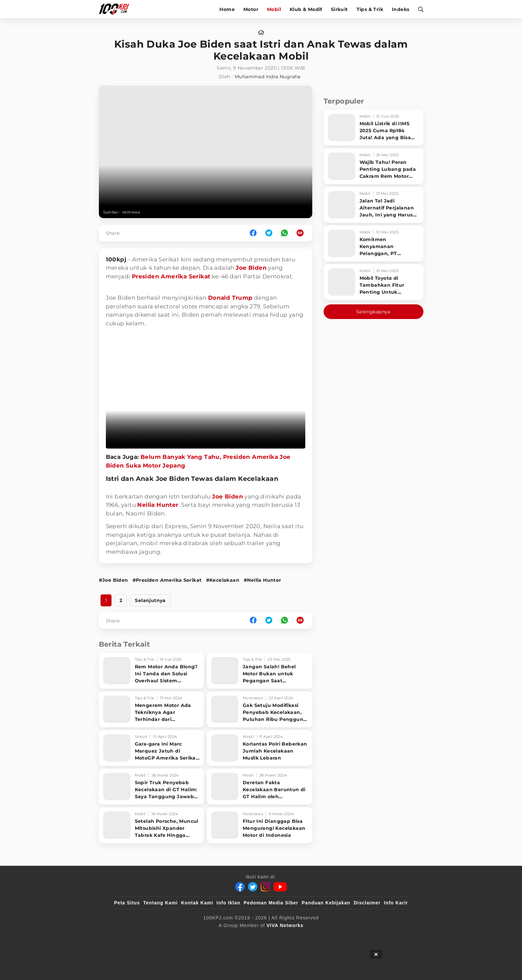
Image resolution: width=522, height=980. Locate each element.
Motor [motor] (251, 9)
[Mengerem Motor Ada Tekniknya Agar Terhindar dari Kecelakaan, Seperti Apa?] (152, 709)
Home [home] (227, 9)
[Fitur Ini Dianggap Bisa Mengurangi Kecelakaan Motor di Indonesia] (260, 825)
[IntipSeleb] (358, 936)
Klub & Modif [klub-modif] (306, 9)
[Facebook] (240, 887)
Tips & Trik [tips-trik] (370, 9)
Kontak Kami (197, 903)
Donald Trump (230, 298)
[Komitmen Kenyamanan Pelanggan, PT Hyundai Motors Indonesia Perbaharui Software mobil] (374, 243)
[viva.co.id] (132, 936)
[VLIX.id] (221, 936)
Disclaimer (367, 903)
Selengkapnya (373, 312)
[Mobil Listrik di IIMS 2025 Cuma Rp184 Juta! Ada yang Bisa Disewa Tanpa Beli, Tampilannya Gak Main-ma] (374, 128)
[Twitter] (253, 887)
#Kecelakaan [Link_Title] (223, 580)
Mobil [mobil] (274, 9)
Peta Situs (127, 903)
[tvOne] (274, 936)
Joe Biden (251, 268)
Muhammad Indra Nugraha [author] (268, 77)
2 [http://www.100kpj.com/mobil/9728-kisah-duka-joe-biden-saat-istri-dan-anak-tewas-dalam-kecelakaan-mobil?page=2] (121, 600)
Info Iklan (228, 903)
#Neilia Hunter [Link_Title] (262, 580)
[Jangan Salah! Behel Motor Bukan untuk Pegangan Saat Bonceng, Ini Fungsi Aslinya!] (260, 671)
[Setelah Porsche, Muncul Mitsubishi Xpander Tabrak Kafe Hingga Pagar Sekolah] (152, 825)
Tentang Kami (160, 903)
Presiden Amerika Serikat (171, 276)
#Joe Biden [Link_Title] (114, 580)
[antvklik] (325, 936)
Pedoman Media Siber (271, 903)
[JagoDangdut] (393, 936)
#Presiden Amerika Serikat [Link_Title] (167, 580)
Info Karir (396, 903)
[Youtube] (280, 887)
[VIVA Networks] (285, 925)
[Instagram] (265, 887)
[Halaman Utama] (116, 9)
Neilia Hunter (158, 505)
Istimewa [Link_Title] (131, 212)
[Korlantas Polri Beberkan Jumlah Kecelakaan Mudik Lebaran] (260, 748)
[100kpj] (163, 936)
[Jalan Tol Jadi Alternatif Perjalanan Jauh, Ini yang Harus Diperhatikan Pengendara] (374, 205)
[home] (261, 33)
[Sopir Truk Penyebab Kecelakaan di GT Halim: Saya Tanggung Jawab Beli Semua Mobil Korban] (152, 787)
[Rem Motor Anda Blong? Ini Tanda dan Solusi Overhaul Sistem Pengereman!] (152, 671)
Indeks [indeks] (400, 9)
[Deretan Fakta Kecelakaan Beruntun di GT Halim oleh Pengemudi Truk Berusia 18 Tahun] (260, 787)
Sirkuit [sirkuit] (339, 9)
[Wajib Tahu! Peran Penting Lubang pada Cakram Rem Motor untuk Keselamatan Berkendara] (374, 166)
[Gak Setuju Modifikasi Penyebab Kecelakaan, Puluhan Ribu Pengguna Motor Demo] (260, 709)
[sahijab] (191, 936)
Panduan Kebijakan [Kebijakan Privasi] (326, 903)
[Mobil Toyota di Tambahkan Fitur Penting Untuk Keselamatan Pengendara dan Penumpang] (374, 282)
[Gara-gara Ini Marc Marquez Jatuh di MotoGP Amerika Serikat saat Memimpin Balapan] (152, 748)
